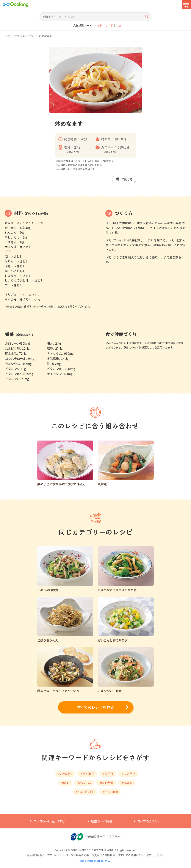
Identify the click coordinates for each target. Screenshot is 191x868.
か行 (32, 36)
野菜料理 (20, 36)
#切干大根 (106, 783)
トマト (98, 25)
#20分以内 (65, 774)
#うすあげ (87, 774)
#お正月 (108, 774)
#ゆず (65, 783)
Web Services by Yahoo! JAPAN (95, 861)
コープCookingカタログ (50, 821)
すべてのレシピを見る (95, 707)
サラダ (109, 25)
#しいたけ (128, 774)
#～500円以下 (85, 792)
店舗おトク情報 (101, 821)
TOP (7, 36)
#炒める (127, 783)
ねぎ (119, 25)
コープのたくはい (149, 821)
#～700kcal (110, 792)
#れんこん (84, 783)
